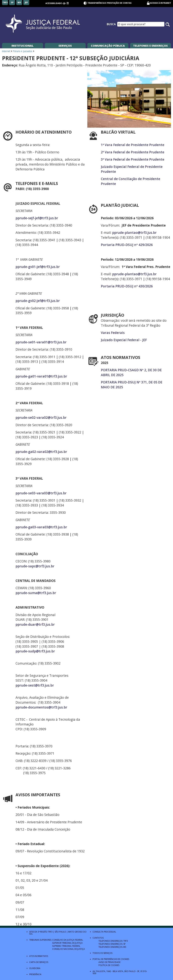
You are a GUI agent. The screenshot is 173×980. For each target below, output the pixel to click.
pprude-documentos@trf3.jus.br (41, 707)
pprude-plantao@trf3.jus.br (134, 233)
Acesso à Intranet (160, 3)
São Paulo (60, 932)
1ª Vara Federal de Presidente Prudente (133, 145)
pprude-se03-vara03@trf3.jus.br (41, 493)
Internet (6, 51)
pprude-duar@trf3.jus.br (35, 624)
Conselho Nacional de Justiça (69, 949)
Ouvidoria (35, 968)
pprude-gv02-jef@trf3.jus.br (38, 301)
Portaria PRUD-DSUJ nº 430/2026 (127, 286)
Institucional (22, 46)
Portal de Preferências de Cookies (111, 959)
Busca (111, 24)
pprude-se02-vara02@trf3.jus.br (41, 417)
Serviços (65, 46)
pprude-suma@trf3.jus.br (36, 593)
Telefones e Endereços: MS (112, 947)
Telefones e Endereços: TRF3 (113, 941)
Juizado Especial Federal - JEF (124, 340)
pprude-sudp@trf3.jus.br (35, 651)
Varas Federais (113, 333)
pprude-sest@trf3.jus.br (35, 685)
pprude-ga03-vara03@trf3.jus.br (41, 527)
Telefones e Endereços (150, 46)
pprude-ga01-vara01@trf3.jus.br (41, 376)
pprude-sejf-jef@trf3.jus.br (37, 218)
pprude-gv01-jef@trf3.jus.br (38, 267)
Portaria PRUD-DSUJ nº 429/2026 (127, 245)
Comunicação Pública (108, 46)
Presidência (35, 974)
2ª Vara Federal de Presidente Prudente (133, 152)
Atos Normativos (39, 956)
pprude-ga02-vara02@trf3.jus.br (41, 452)
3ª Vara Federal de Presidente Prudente (133, 159)
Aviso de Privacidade (109, 962)
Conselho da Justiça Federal (68, 940)
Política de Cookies (109, 965)
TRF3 (50, 932)
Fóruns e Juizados (23, 51)
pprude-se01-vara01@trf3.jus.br (41, 342)
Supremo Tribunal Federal (66, 946)
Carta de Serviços (39, 962)
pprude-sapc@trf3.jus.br (35, 566)
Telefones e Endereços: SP (112, 944)
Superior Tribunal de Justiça (67, 943)
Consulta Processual (104, 932)
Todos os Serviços (102, 953)
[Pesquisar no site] (168, 24)
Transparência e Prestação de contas (107, 3)
